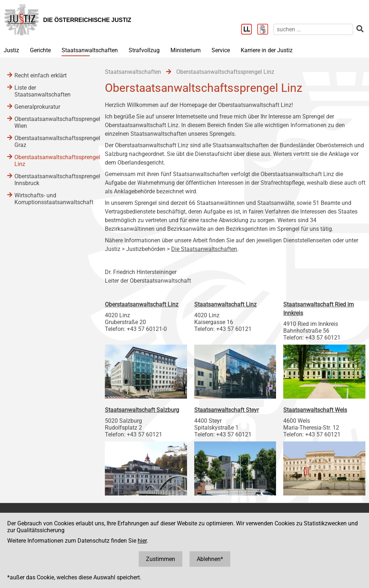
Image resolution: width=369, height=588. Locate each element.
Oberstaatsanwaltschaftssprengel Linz (52, 161)
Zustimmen (161, 559)
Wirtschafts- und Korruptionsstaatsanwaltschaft (52, 199)
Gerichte (40, 50)
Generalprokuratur (37, 107)
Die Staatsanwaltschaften (204, 249)
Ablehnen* (210, 559)
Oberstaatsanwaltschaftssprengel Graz (52, 142)
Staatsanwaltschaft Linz (225, 304)
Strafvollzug (144, 50)
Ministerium (186, 50)
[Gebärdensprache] (265, 30)
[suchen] (313, 29)
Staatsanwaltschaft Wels (315, 410)
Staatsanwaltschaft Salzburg (142, 410)
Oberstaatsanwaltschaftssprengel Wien (52, 122)
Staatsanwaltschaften (90, 50)
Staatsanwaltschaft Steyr (226, 410)
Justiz (11, 50)
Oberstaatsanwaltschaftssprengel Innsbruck (52, 180)
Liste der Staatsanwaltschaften (43, 91)
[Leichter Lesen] (249, 30)
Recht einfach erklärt (41, 75)
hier (142, 541)
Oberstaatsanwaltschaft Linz (142, 304)
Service (221, 50)
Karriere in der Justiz (267, 50)
